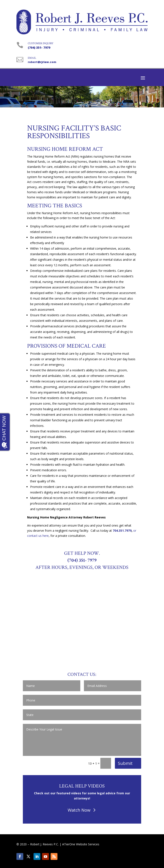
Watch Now (79, 810)
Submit (125, 763)
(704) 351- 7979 (39, 48)
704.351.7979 (122, 531)
